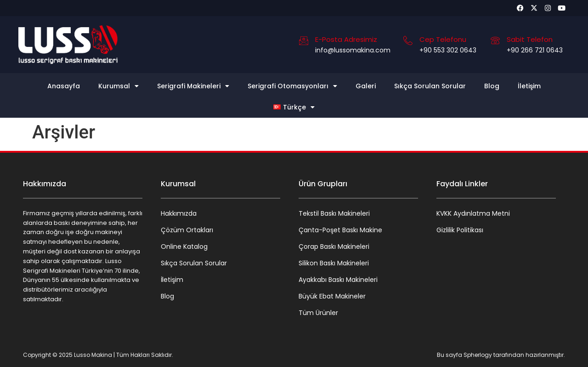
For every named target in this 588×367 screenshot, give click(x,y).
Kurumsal (119, 86)
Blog (492, 86)
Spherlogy (478, 355)
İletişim (529, 86)
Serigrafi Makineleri (193, 86)
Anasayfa (64, 86)
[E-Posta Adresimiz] (304, 40)
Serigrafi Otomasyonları (292, 86)
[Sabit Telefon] (495, 40)
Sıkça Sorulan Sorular (430, 86)
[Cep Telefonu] (408, 40)
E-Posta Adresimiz (346, 39)
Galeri (366, 86)
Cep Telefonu (443, 39)
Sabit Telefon (530, 39)
